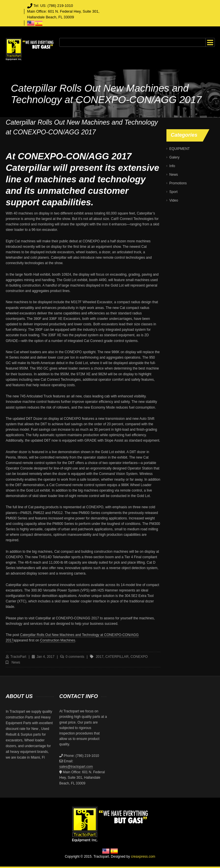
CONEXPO (139, 657)
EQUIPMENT (179, 149)
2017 (100, 657)
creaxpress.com (143, 857)
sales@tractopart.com (76, 767)
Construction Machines (58, 640)
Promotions (178, 183)
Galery (174, 157)
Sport (173, 192)
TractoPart (18, 657)
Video (174, 200)
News (16, 662)
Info (172, 166)
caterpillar (117, 657)
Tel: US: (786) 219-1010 (53, 6)
